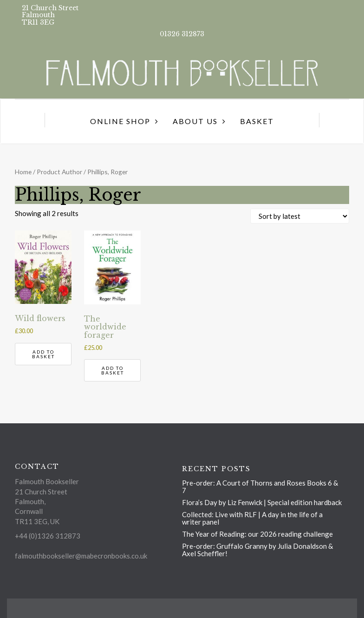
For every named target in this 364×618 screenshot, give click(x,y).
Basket (257, 121)
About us (195, 121)
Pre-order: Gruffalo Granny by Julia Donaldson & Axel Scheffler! (257, 550)
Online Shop (120, 121)
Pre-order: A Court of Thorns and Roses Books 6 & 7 (260, 487)
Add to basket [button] (43, 354)
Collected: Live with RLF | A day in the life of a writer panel (252, 518)
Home (23, 172)
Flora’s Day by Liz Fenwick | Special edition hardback (262, 502)
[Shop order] (300, 216)
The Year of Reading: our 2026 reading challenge (257, 534)
